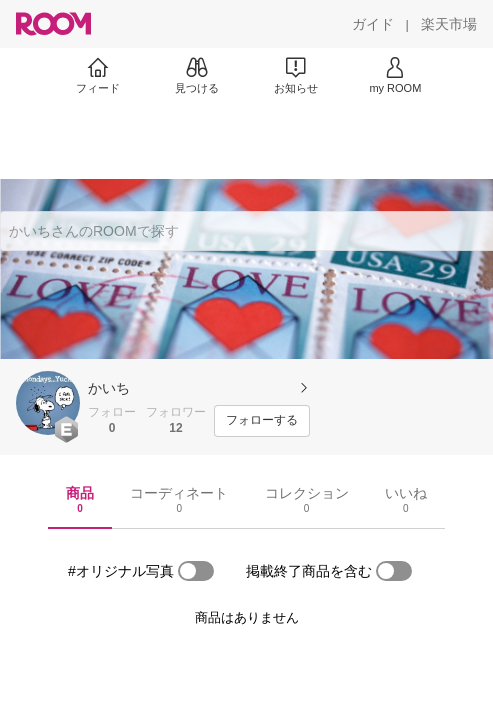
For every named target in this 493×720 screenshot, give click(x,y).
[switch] (196, 571)
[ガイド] (373, 24)
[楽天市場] (449, 24)
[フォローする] (262, 421)
